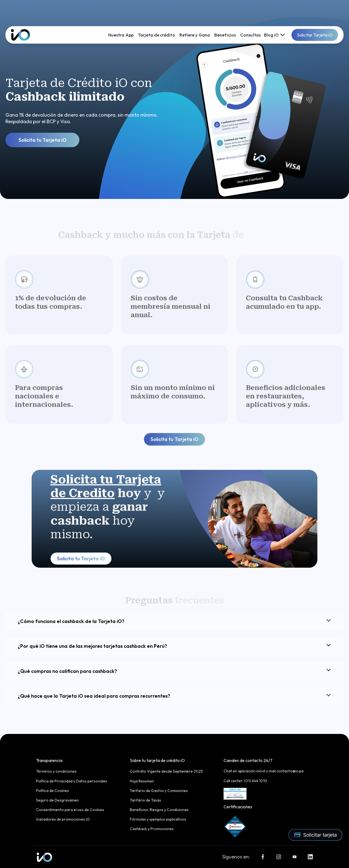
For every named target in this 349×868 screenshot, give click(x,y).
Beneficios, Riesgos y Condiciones (159, 810)
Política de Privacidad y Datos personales (72, 781)
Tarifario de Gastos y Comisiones (159, 791)
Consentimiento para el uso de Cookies (70, 810)
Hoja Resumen (142, 781)
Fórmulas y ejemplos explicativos (158, 819)
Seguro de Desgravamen (57, 800)
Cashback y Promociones (152, 829)
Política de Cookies (52, 791)
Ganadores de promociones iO (63, 819)
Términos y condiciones (56, 771)
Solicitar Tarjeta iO (315, 35)
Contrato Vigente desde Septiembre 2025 (166, 771)
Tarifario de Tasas (145, 800)
